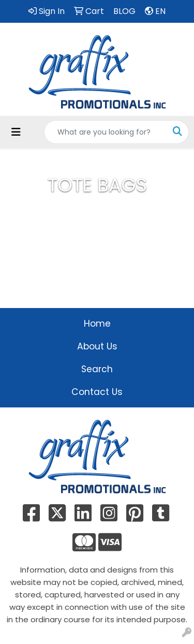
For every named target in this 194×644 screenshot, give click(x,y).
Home (97, 324)
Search (97, 369)
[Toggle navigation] (16, 132)
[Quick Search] (106, 132)
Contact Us (97, 392)
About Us (97, 346)
